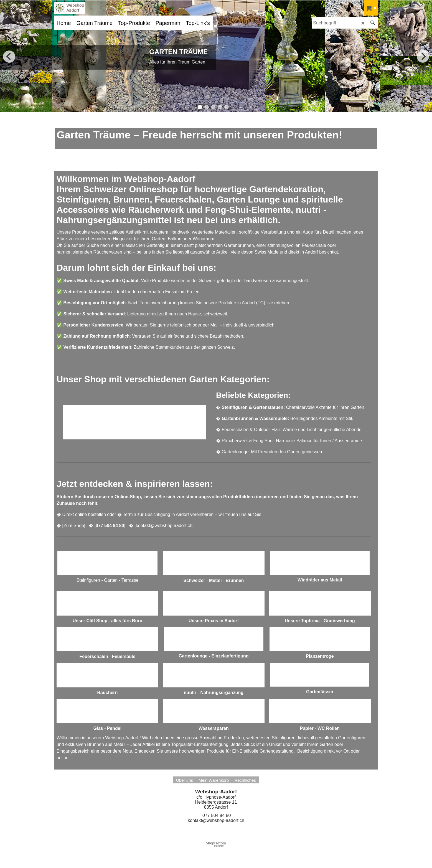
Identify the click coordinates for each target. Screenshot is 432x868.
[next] (423, 57)
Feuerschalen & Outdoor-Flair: (251, 430)
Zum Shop (74, 526)
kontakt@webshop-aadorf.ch (164, 526)
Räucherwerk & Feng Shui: (248, 441)
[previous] (9, 57)
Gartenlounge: (236, 452)
